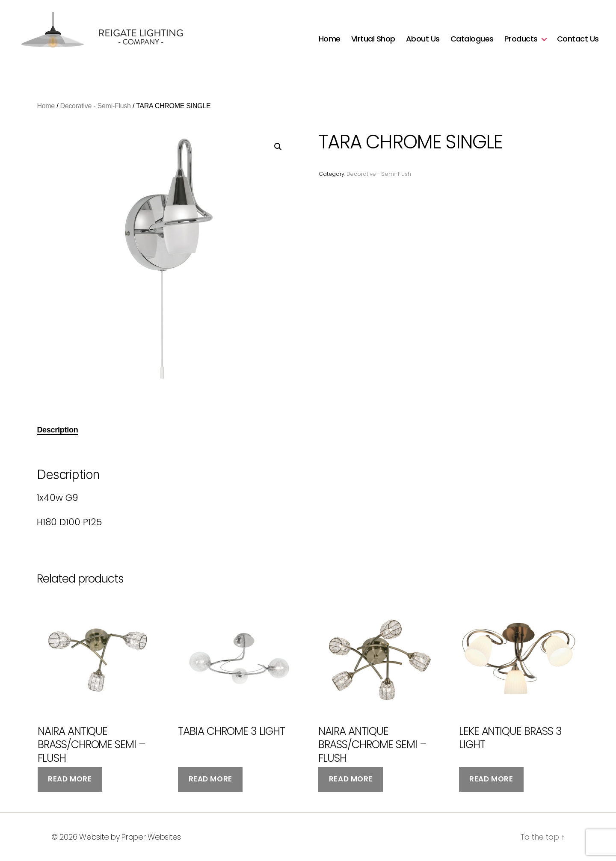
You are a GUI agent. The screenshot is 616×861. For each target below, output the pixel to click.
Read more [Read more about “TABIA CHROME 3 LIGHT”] (210, 779)
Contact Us (578, 39)
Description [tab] (57, 430)
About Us (423, 39)
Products (521, 39)
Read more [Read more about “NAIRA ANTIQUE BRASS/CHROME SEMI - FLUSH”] (70, 779)
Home (330, 39)
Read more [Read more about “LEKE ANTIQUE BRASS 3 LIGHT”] (491, 779)
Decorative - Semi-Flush (96, 106)
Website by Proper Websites (130, 837)
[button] (278, 147)
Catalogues (472, 39)
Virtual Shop (373, 39)
